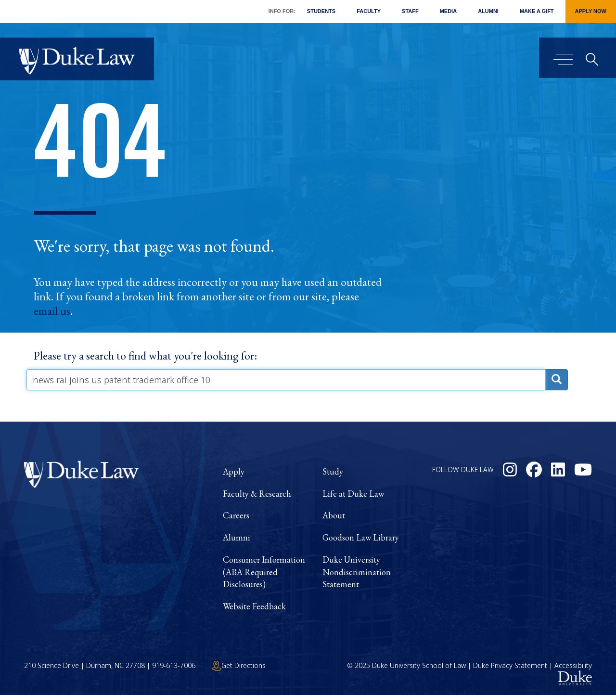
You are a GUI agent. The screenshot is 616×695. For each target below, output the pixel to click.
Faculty (369, 11)
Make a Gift (537, 11)
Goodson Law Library (361, 537)
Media (448, 11)
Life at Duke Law (353, 494)
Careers (236, 515)
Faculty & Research (257, 494)
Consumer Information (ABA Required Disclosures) (264, 572)
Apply (234, 471)
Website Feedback (254, 606)
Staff (410, 11)
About (334, 515)
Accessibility (573, 665)
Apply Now (591, 11)
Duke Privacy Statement (510, 665)
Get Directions (239, 665)
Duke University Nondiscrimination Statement (357, 572)
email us (52, 311)
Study (333, 471)
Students (321, 11)
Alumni (488, 11)
